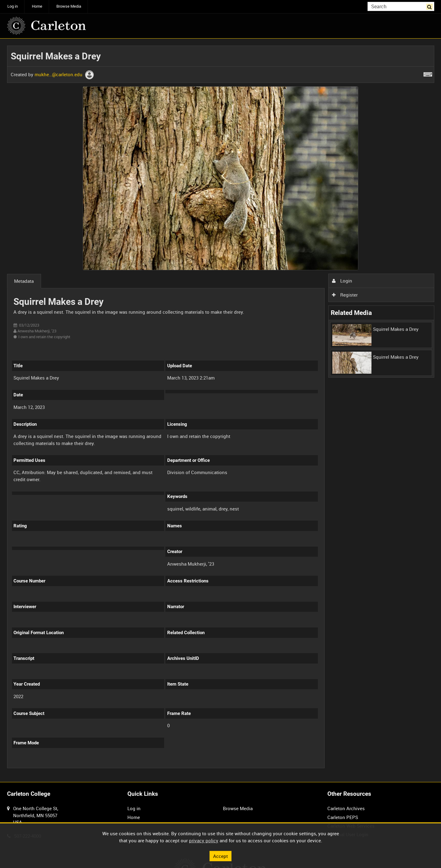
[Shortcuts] (428, 73)
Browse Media (69, 6)
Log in (13, 6)
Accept (221, 856)
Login (342, 281)
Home (37, 6)
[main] (221, 410)
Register (345, 295)
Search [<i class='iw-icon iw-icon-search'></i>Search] (431, 6)
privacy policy (204, 840)
